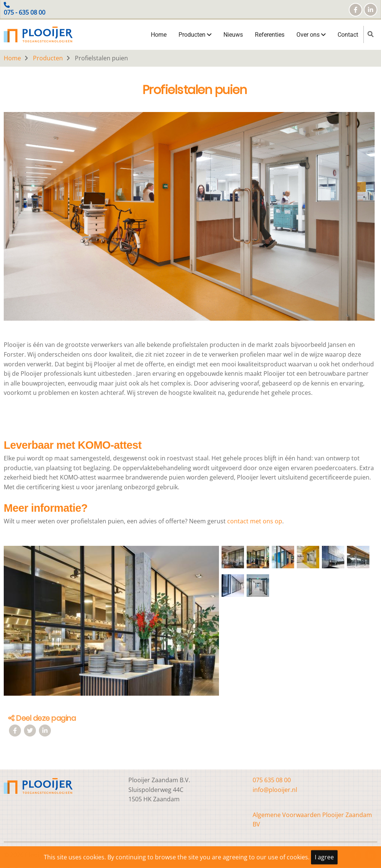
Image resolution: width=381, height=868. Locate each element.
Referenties (270, 35)
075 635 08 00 (272, 780)
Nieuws (233, 35)
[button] (111, 624)
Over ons (311, 35)
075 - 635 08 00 (25, 12)
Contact (348, 35)
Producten (195, 35)
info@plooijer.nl (275, 790)
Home (159, 35)
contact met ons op (255, 521)
